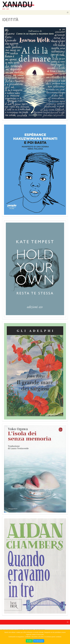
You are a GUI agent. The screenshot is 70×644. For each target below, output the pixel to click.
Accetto (29, 641)
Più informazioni (39, 641)
